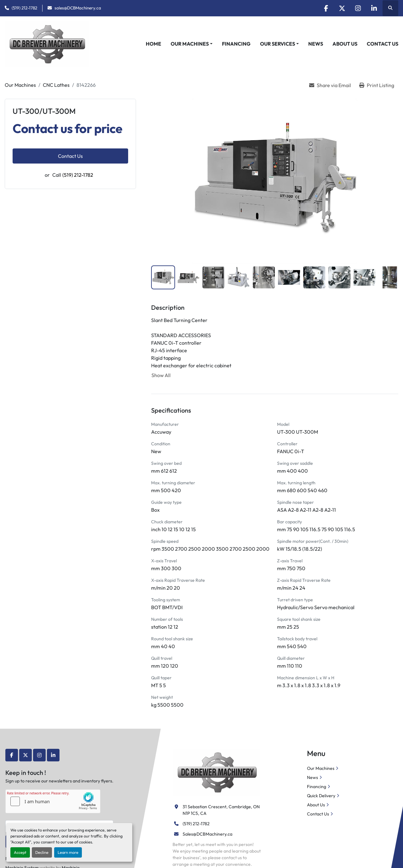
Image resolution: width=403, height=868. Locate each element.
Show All (161, 375)
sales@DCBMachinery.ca (78, 8)
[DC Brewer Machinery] (216, 772)
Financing (236, 44)
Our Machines (190, 44)
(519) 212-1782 (24, 8)
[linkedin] (374, 8)
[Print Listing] (377, 85)
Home (153, 44)
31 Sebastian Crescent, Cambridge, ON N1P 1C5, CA (222, 810)
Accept (20, 852)
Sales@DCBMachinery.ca (207, 834)
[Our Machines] (20, 85)
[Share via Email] (330, 85)
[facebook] (326, 8)
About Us (345, 44)
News (316, 44)
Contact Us (383, 44)
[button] (192, 44)
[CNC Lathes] (56, 85)
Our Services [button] (278, 44)
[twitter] (342, 8)
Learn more (68, 852)
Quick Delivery (321, 796)
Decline (42, 852)
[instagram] (358, 8)
